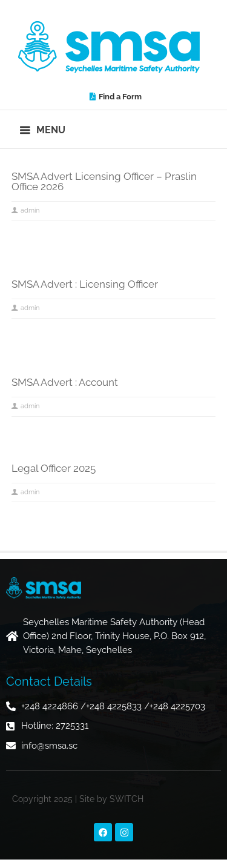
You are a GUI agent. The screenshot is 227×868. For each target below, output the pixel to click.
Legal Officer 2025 (54, 468)
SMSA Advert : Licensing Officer (85, 284)
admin (30, 210)
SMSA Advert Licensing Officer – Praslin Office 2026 (104, 181)
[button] (43, 129)
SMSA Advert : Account (65, 382)
